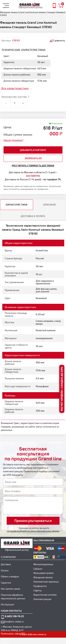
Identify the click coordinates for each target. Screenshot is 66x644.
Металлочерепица (43, 564)
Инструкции (7, 604)
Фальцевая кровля (43, 573)
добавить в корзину (33, 150)
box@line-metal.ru (14, 622)
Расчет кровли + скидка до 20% (62, 389)
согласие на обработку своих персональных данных (33, 531)
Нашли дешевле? (13, 140)
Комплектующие (42, 599)
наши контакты (11, 611)
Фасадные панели (43, 577)
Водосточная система (45, 595)
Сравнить (59, 40)
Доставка (6, 564)
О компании (8, 557)
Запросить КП (33, 158)
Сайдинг (38, 569)
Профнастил (40, 586)
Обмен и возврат (10, 576)
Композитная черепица (46, 582)
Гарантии (6, 583)
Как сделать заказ (10, 589)
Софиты (37, 590)
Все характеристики (15, 88)
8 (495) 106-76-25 (14, 616)
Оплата (5, 570)
